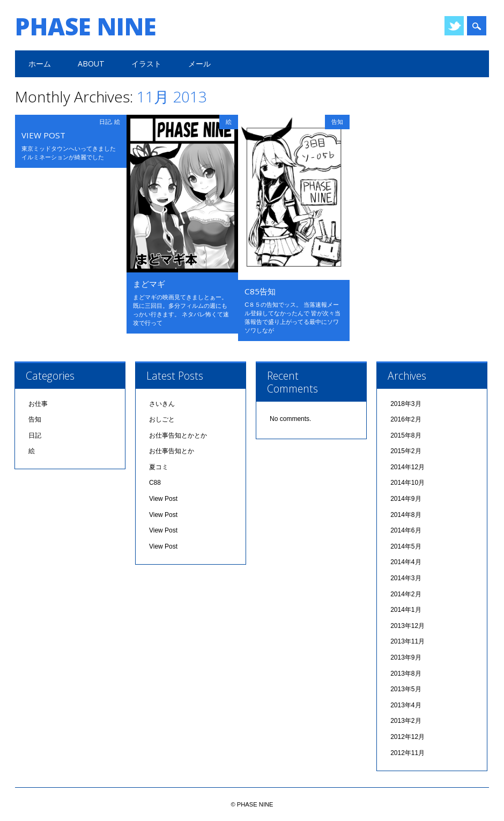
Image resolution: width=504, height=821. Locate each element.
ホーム (40, 64)
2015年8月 (406, 435)
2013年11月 (407, 641)
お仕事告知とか (172, 451)
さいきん (162, 404)
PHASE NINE (86, 26)
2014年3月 (406, 578)
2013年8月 (406, 674)
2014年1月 (406, 610)
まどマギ (149, 284)
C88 (155, 483)
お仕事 (38, 404)
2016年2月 (406, 419)
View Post (43, 135)
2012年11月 (407, 753)
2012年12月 (407, 737)
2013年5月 (406, 689)
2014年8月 (406, 515)
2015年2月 (406, 451)
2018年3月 (406, 404)
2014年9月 (406, 499)
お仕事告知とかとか (178, 435)
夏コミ (159, 467)
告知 (337, 121)
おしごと (162, 419)
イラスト (146, 64)
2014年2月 (406, 594)
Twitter (454, 26)
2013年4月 (406, 705)
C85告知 (260, 291)
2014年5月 (406, 546)
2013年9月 (406, 657)
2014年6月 (406, 530)
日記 (105, 121)
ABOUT (91, 64)
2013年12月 (407, 626)
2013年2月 (406, 721)
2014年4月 (406, 562)
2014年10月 (407, 483)
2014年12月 (407, 467)
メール (199, 64)
